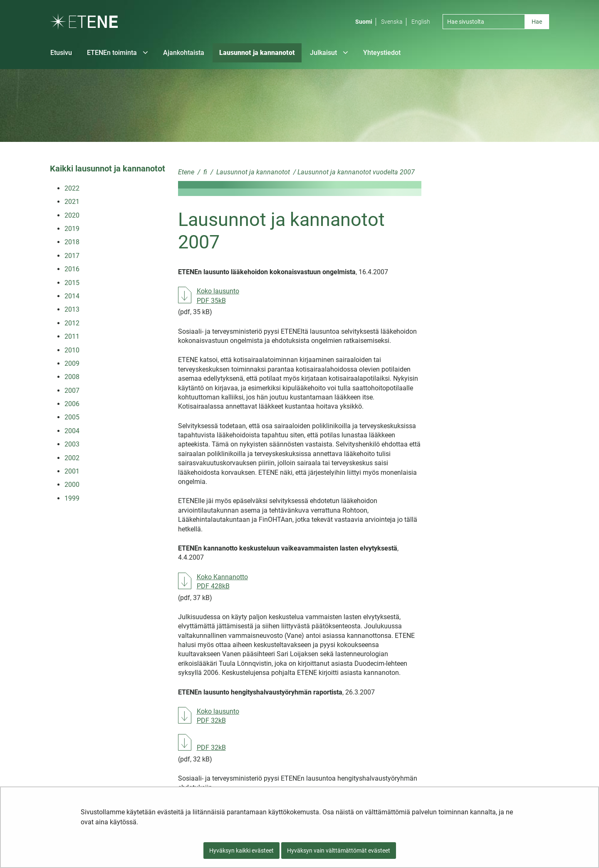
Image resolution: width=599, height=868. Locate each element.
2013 (72, 309)
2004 (72, 431)
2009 (72, 363)
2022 (72, 188)
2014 (72, 296)
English (421, 22)
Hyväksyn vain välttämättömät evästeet (339, 851)
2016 (72, 269)
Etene (186, 172)
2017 (72, 256)
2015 (72, 283)
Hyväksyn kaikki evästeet (241, 851)
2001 (72, 471)
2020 (72, 215)
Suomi (364, 22)
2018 (72, 242)
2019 (72, 229)
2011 (72, 336)
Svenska (392, 22)
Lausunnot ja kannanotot (252, 172)
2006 (72, 404)
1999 (72, 498)
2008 (72, 377)
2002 (72, 458)
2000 (72, 485)
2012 (72, 323)
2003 (72, 444)
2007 (72, 391)
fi (204, 172)
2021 (72, 202)
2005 (72, 417)
